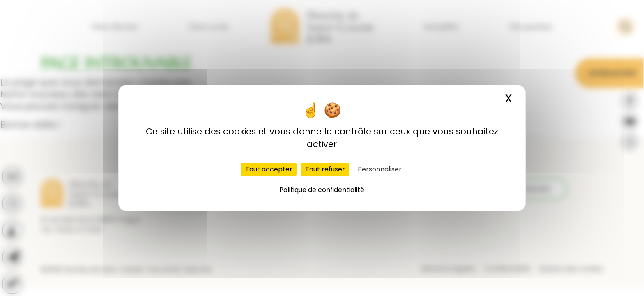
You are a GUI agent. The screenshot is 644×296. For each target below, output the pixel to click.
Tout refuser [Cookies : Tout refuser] (325, 169)
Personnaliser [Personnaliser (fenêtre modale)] (380, 169)
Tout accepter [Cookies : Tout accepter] (269, 169)
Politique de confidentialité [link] (322, 190)
